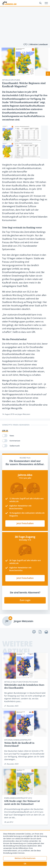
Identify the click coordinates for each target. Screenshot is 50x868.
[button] (25, 864)
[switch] (5, 436)
